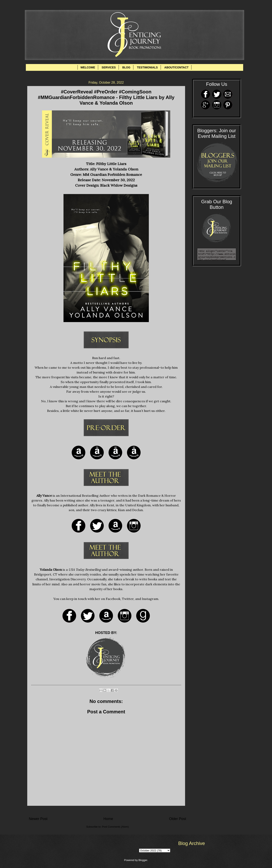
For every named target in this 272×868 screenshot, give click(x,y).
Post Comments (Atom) (115, 827)
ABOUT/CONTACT (176, 67)
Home (108, 819)
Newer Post (38, 819)
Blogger (143, 860)
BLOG (126, 67)
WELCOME (88, 67)
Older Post (178, 819)
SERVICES (109, 67)
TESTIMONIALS (147, 67)
